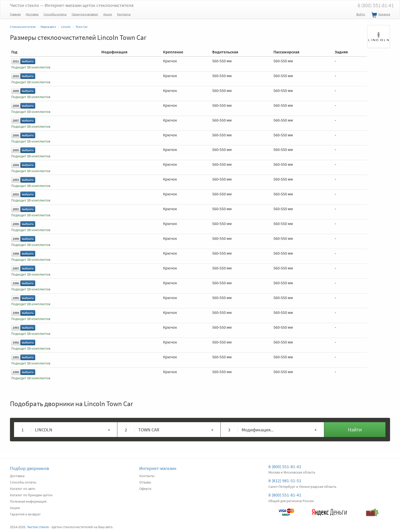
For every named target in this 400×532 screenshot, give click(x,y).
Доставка (32, 14)
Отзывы (145, 482)
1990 (16, 372)
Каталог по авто (23, 489)
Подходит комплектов (31, 67)
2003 (16, 180)
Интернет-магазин (158, 468)
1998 (16, 253)
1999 (16, 239)
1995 (16, 298)
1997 (16, 268)
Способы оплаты (55, 14)
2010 (16, 76)
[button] (66, 430)
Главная (15, 14)
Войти (361, 14)
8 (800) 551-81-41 (376, 5)
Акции (108, 14)
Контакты (124, 14)
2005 (16, 150)
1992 (16, 342)
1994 (16, 313)
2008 (16, 106)
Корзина (380, 15)
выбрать (28, 61)
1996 (16, 283)
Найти (355, 429)
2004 (16, 165)
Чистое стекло (72, 5)
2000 (16, 224)
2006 (16, 135)
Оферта (145, 489)
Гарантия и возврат (85, 14)
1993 (16, 328)
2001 (16, 209)
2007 (16, 120)
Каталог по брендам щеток (31, 495)
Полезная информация (28, 501)
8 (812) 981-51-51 (285, 481)
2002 (16, 194)
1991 (16, 357)
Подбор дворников (29, 468)
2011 (16, 61)
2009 (16, 91)
